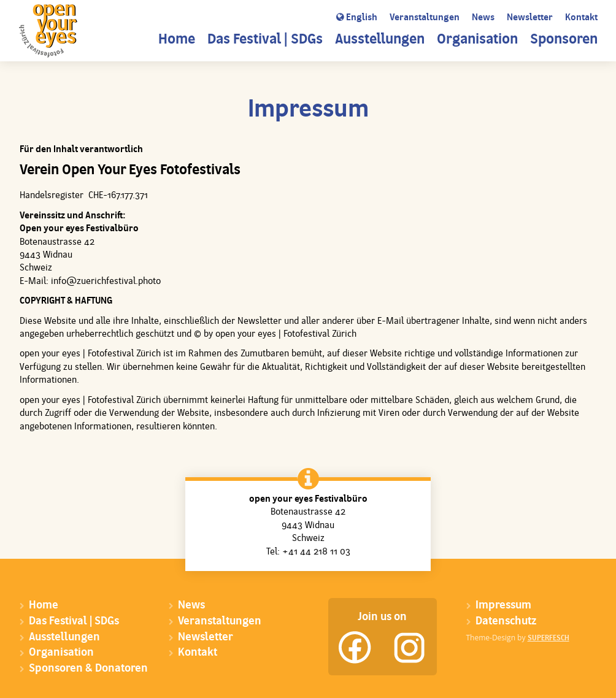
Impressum (503, 606)
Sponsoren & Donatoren (88, 669)
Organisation (477, 40)
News (483, 18)
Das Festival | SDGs (265, 40)
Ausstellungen (380, 40)
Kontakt (581, 18)
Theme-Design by (518, 638)
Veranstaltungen (425, 18)
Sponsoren (564, 40)
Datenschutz (506, 622)
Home (177, 40)
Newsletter (530, 18)
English (357, 18)
